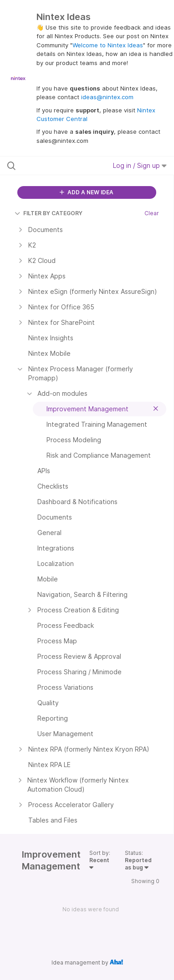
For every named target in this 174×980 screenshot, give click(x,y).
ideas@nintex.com (107, 97)
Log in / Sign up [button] (140, 165)
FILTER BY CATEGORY (49, 213)
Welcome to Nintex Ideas (108, 45)
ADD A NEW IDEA (87, 192)
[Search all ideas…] (55, 166)
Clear (152, 213)
